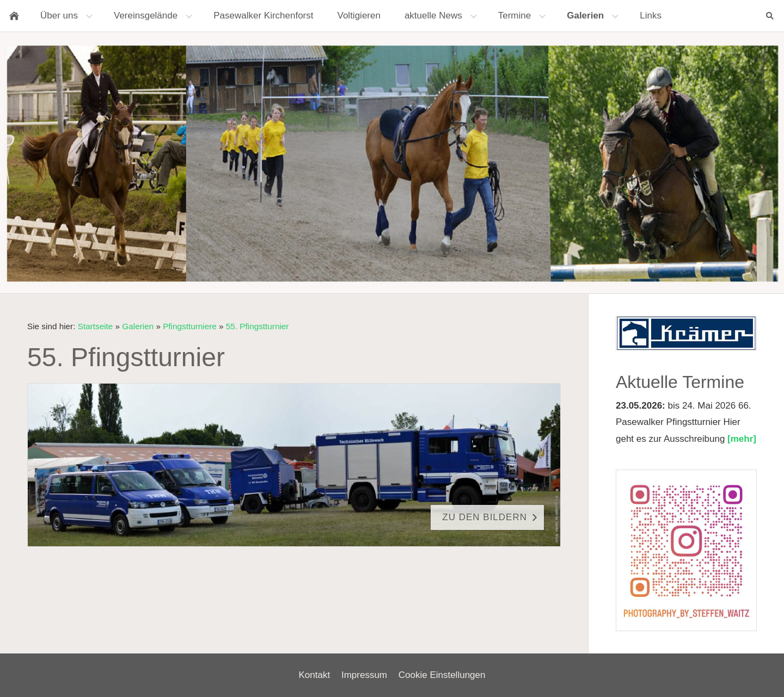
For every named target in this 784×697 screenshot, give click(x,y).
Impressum (364, 675)
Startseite (96, 326)
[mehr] (742, 439)
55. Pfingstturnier (258, 326)
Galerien (138, 326)
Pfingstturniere (190, 326)
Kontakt (315, 675)
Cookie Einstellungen (442, 675)
